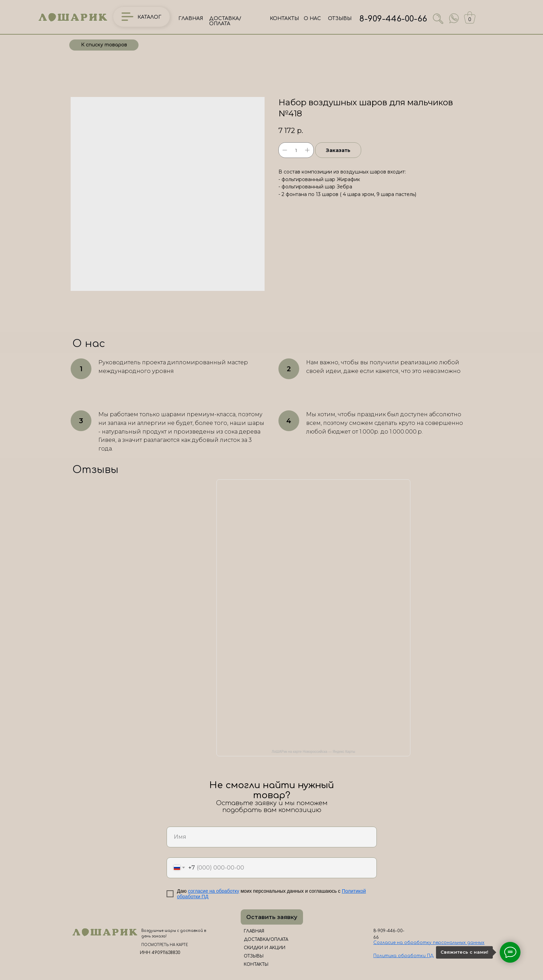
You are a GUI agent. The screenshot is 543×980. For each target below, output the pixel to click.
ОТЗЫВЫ (340, 19)
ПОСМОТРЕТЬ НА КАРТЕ (165, 945)
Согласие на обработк (401, 943)
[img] (454, 18)
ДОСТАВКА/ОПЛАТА (225, 21)
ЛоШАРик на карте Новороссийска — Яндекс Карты (314, 752)
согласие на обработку (214, 891)
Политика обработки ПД (403, 956)
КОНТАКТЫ (284, 19)
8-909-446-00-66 (393, 19)
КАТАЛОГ (149, 17)
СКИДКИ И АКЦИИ (265, 948)
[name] (272, 837)
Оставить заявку (272, 917)
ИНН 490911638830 (160, 953)
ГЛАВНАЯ (191, 19)
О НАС (312, 19)
